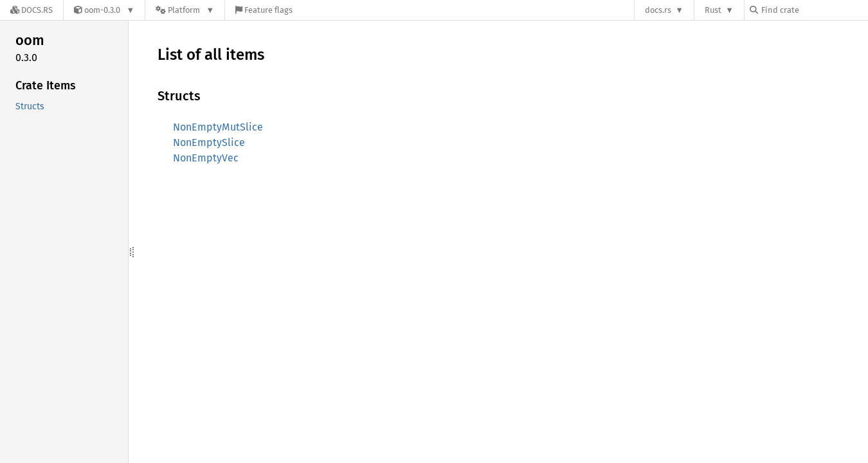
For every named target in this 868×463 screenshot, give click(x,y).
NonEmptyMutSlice (218, 127)
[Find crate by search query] (814, 10)
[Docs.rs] (32, 10)
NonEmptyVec (206, 158)
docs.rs (658, 10)
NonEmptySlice (209, 142)
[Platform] (185, 10)
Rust (713, 10)
